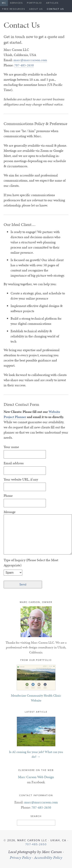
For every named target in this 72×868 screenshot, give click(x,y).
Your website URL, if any (21, 479)
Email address (14, 463)
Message (10, 512)
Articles (52, 3)
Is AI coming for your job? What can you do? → (36, 754)
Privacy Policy (20, 857)
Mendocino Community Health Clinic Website (36, 698)
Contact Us (55, 9)
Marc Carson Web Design (36, 777)
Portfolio (34, 3)
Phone (8, 496)
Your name (11, 447)
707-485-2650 (24, 65)
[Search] (36, 823)
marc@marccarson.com (30, 60)
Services (16, 3)
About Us (36, 9)
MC (4, 3)
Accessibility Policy (48, 857)
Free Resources (14, 9)
